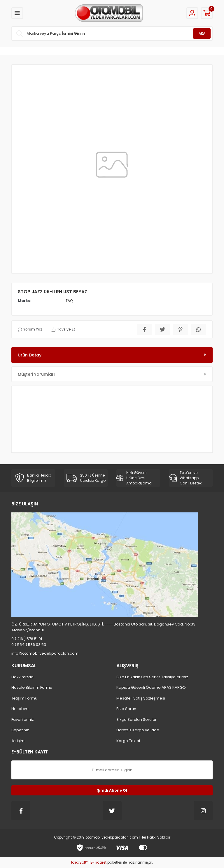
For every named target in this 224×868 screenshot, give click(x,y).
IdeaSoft (79, 862)
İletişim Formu (24, 698)
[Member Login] (192, 13)
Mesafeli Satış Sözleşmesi (141, 698)
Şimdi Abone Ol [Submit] (112, 790)
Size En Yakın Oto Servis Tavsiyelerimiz (152, 677)
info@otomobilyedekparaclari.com (45, 653)
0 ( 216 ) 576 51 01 (27, 639)
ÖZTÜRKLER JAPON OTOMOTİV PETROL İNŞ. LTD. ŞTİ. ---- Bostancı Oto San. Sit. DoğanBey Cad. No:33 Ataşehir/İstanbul (103, 627)
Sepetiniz (20, 730)
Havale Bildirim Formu (32, 687)
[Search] (112, 34)
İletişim (18, 741)
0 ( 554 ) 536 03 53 (29, 645)
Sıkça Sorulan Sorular (136, 719)
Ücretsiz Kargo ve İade (138, 730)
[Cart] (207, 13)
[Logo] (109, 13)
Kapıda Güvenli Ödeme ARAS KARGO (151, 687)
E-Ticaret (98, 862)
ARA (202, 33)
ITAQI (69, 301)
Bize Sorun (126, 709)
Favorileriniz (23, 719)
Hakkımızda (22, 677)
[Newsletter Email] (112, 770)
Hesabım (20, 709)
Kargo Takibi (128, 741)
